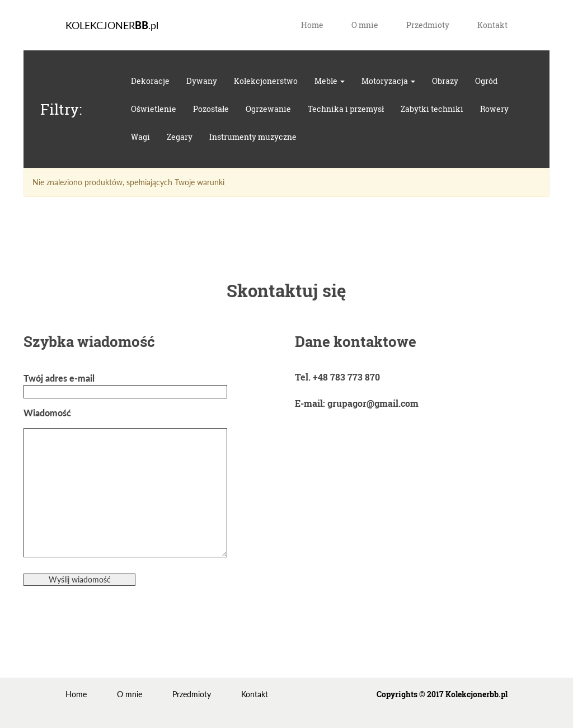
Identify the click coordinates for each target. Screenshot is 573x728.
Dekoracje (150, 81)
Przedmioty (428, 25)
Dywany (202, 81)
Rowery (494, 109)
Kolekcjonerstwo (266, 81)
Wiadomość (125, 483)
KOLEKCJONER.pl (112, 25)
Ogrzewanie (268, 109)
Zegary (180, 137)
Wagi (140, 137)
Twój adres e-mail (125, 385)
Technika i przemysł (346, 109)
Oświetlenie (154, 109)
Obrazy (445, 81)
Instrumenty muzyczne (253, 137)
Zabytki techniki (432, 109)
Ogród (486, 81)
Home (312, 25)
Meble (330, 81)
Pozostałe (211, 109)
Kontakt (492, 25)
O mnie (365, 25)
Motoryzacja (388, 81)
